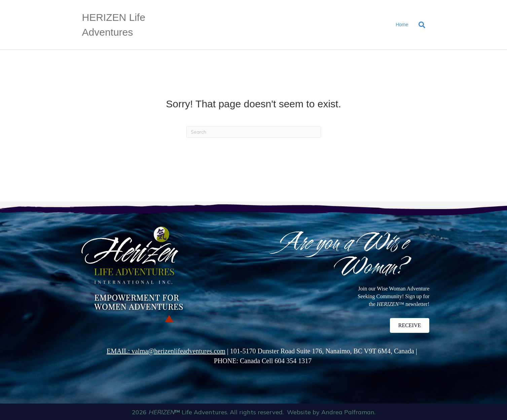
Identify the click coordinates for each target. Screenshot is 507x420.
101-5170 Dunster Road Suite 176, (278, 351)
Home (402, 25)
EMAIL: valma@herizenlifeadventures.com (166, 351)
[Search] (419, 25)
